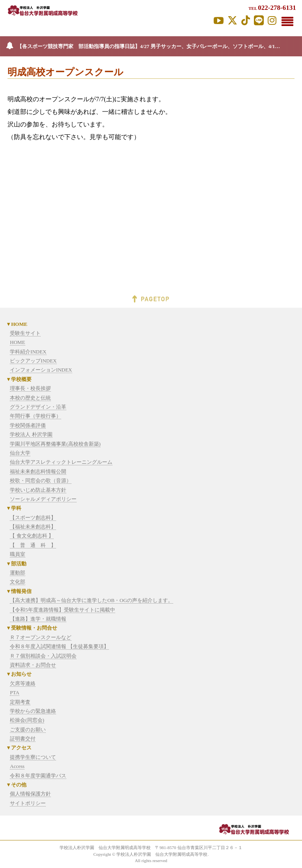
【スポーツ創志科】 (33, 518)
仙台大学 (20, 453)
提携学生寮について (33, 757)
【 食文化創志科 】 (32, 536)
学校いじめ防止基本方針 (38, 490)
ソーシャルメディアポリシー (43, 499)
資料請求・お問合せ (33, 665)
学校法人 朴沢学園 (31, 434)
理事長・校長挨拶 (30, 388)
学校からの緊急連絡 (33, 711)
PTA (15, 692)
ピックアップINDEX (33, 361)
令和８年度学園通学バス (38, 776)
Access (17, 766)
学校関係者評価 (28, 425)
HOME (17, 342)
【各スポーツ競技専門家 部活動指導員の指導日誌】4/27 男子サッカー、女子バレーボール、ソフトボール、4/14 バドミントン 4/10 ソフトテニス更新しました (159, 46)
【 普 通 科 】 (33, 545)
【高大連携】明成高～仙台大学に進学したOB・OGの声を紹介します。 (91, 600)
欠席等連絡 (23, 683)
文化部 (18, 582)
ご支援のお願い (28, 730)
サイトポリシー (28, 803)
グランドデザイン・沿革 (38, 407)
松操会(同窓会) (27, 720)
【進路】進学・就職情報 (38, 619)
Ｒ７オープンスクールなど (41, 637)
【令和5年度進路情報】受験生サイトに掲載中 (62, 610)
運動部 (18, 573)
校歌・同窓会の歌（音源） (41, 480)
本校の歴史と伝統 (30, 398)
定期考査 (20, 702)
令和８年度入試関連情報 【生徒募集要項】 (59, 646)
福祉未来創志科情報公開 (38, 471)
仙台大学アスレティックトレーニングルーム (61, 462)
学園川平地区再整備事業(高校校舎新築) (55, 444)
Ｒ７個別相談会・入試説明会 (43, 656)
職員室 (18, 554)
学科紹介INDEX (28, 352)
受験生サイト (25, 333)
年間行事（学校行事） (35, 416)
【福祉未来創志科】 (33, 527)
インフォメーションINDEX (41, 370)
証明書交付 (23, 739)
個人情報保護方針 (30, 794)
